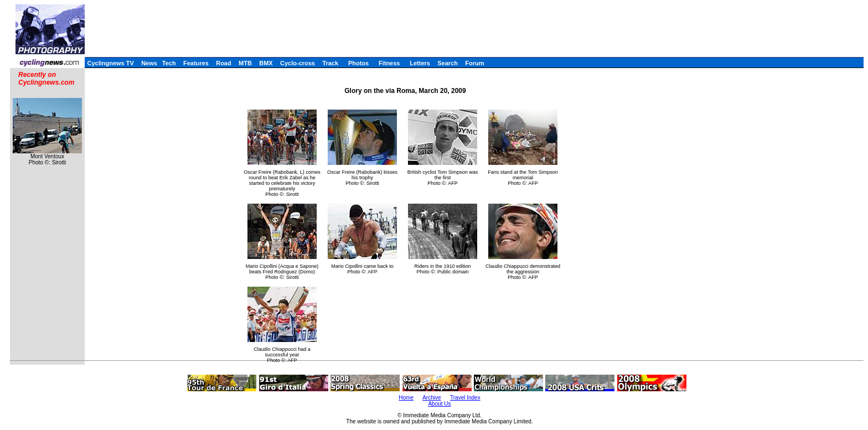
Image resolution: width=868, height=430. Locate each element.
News (149, 63)
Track (330, 63)
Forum (474, 63)
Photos (358, 63)
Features (196, 63)
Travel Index (465, 398)
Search (448, 63)
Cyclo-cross (298, 63)
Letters (420, 63)
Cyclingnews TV (110, 63)
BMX (266, 63)
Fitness (389, 63)
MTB (245, 63)
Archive (432, 398)
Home (406, 398)
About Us (439, 404)
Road (224, 63)
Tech (169, 63)
